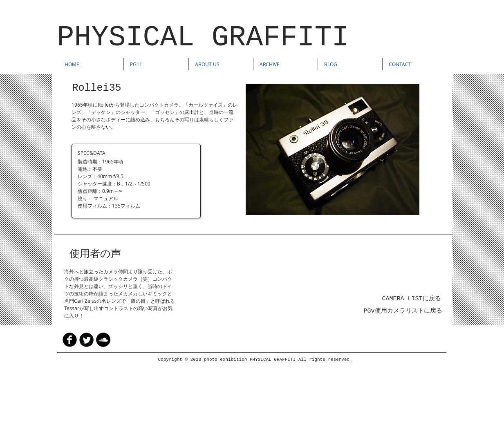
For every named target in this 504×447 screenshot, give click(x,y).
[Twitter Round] (86, 340)
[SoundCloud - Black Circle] (103, 340)
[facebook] (70, 340)
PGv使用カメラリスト (394, 311)
